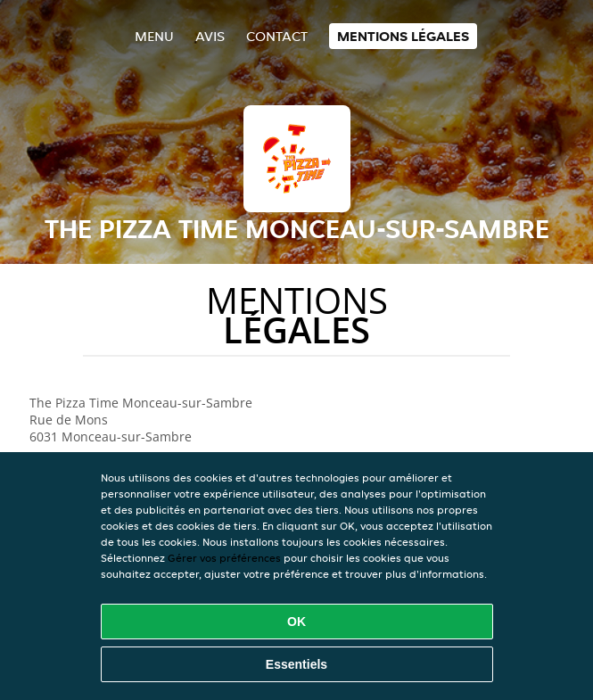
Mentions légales (403, 36)
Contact (277, 36)
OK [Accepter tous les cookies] (296, 622)
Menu (154, 36)
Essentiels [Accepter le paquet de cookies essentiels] (296, 664)
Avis (210, 36)
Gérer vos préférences (224, 558)
